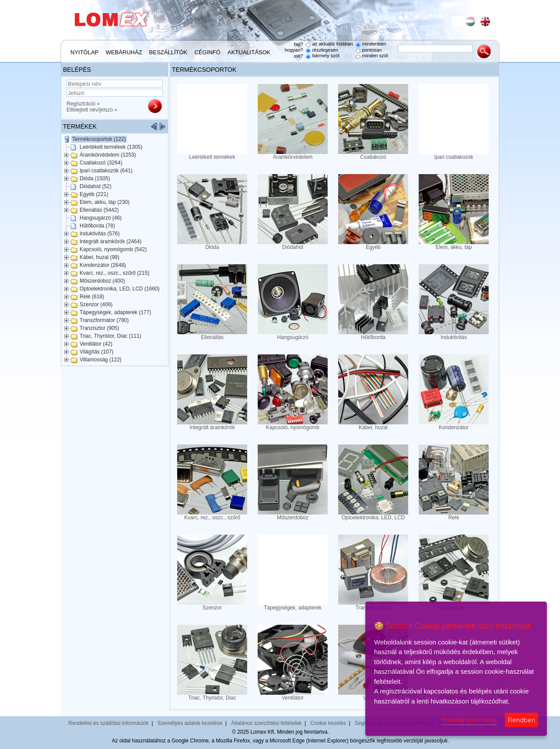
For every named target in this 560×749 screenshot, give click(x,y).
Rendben (521, 720)
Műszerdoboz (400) (102, 281)
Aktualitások (249, 52)
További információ (469, 720)
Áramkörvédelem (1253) (108, 155)
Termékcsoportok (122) (99, 139)
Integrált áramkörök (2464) (110, 241)
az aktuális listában (333, 44)
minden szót (375, 56)
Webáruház (124, 52)
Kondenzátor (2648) (103, 265)
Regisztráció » (83, 104)
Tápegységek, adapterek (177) (115, 312)
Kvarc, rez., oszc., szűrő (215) (114, 273)
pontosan (372, 50)
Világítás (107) (96, 352)
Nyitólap (84, 52)
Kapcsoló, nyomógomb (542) (113, 249)
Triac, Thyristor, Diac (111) (110, 336)
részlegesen (325, 50)
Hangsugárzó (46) (101, 218)
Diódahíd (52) (96, 186)
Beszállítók (168, 52)
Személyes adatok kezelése (190, 723)
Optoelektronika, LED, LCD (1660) (120, 289)
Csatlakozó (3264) (101, 163)
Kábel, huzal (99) (100, 257)
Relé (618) (92, 297)
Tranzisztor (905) (99, 328)
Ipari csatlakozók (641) (106, 171)
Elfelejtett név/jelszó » (92, 110)
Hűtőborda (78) (97, 226)
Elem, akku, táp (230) (105, 202)
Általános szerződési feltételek (266, 723)
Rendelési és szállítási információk (108, 723)
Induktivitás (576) (100, 234)
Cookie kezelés (328, 723)
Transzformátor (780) (104, 320)
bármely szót (326, 56)
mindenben (374, 44)
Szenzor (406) (96, 304)
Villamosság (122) (101, 360)
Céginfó (208, 52)
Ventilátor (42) (96, 344)
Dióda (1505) (95, 178)
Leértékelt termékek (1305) (111, 147)
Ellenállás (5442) (99, 210)
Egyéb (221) (94, 194)
